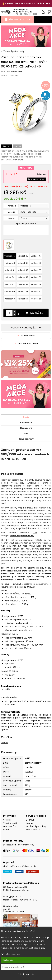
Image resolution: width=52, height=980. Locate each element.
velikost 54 (10, 277)
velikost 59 (36, 284)
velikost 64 (23, 299)
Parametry (26, 423)
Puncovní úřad (10, 826)
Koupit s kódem (36, 179)
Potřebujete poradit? (21, 9)
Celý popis (18, 160)
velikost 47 (36, 256)
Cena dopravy (26, 439)
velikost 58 (23, 284)
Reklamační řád (34, 830)
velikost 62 (36, 292)
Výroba (7, 830)
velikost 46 (23, 256)
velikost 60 (10, 292)
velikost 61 (23, 292)
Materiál (12, 212)
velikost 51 (10, 270)
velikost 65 (36, 299)
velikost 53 (36, 270)
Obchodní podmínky (36, 826)
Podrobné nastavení (13, 967)
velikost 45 (10, 256)
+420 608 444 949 (28, 900)
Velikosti (7, 820)
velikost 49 (23, 263)
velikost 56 (36, 277)
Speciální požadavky (26, 224)
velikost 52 (23, 270)
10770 (23, 480)
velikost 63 (10, 299)
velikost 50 (36, 263)
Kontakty (30, 823)
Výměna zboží (10, 823)
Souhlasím (8, 960)
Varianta (12, 206)
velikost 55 (23, 277)
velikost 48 (10, 263)
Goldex (14, 75)
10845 (31, 480)
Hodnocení (26, 428)
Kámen (12, 218)
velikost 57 (10, 284)
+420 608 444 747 (22, 12)
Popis (26, 417)
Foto (26, 433)
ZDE (35, 533)
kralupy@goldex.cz (12, 897)
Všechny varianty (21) (26, 328)
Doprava (30, 820)
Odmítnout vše (26, 974)
